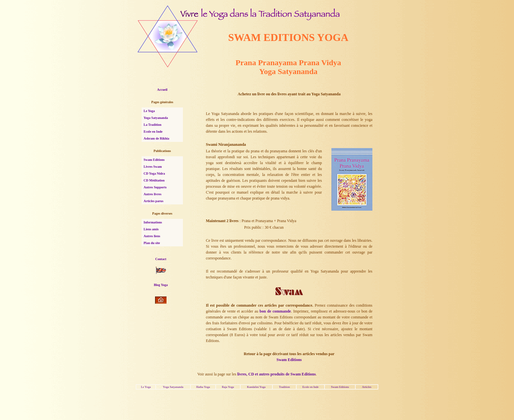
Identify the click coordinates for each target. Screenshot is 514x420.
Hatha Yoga (203, 387)
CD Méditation (154, 180)
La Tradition (152, 125)
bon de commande (275, 311)
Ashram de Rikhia (156, 138)
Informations (153, 222)
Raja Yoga (228, 387)
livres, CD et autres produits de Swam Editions (277, 374)
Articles (367, 387)
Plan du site (152, 243)
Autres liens (152, 236)
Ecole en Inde (153, 132)
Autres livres (152, 194)
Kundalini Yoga (256, 387)
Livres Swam (153, 167)
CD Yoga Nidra (154, 173)
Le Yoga (149, 111)
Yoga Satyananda (156, 118)
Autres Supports (155, 187)
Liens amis (151, 229)
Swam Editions (154, 160)
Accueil (162, 90)
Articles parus (153, 201)
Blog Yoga (161, 285)
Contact (161, 259)
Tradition (284, 387)
